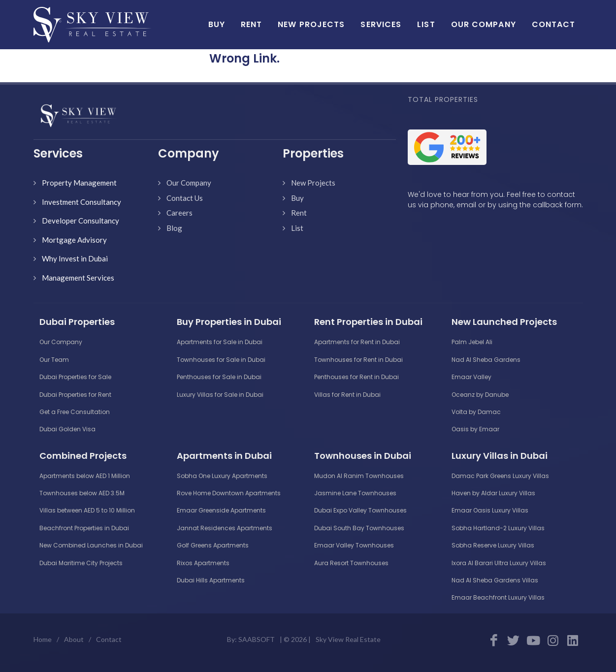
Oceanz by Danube (480, 395)
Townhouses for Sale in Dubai (221, 360)
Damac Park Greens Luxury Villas (500, 476)
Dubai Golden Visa (67, 429)
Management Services (78, 278)
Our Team (54, 360)
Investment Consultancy (81, 202)
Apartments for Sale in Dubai (220, 342)
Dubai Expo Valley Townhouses (360, 510)
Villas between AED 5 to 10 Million (87, 510)
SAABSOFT (257, 639)
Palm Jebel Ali (472, 342)
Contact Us (185, 198)
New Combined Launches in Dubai (91, 545)
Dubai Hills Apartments (211, 580)
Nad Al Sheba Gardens (486, 360)
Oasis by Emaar (475, 429)
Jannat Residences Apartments (225, 528)
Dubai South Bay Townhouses (359, 528)
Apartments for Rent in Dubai (357, 342)
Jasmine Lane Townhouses (355, 493)
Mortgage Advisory (74, 240)
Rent (299, 213)
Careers (179, 213)
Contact (109, 639)
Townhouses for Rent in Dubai (358, 360)
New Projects (313, 183)
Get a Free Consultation (75, 412)
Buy (297, 198)
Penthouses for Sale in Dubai (219, 377)
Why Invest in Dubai (75, 258)
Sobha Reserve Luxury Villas (493, 545)
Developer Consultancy (81, 221)
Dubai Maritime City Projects (81, 563)
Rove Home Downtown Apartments (229, 493)
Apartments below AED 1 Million (85, 476)
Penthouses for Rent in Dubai (357, 377)
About (74, 639)
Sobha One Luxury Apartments (222, 476)
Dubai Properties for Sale (75, 377)
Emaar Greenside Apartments (221, 510)
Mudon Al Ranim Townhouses (359, 476)
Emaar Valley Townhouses (354, 545)
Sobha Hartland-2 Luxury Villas (498, 528)
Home (43, 639)
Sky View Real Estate (348, 639)
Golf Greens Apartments (213, 545)
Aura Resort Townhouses (351, 563)
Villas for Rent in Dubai (347, 395)
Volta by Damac (476, 412)
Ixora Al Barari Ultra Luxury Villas (499, 563)
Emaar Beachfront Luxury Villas (498, 597)
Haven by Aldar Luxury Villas (493, 493)
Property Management (79, 183)
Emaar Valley (471, 377)
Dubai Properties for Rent (75, 395)
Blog (174, 228)
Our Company (189, 183)
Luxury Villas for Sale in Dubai (220, 395)
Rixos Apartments (203, 563)
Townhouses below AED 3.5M (82, 493)
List (297, 228)
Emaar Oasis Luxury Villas (490, 510)
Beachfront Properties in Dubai (84, 528)
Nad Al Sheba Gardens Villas (495, 580)
